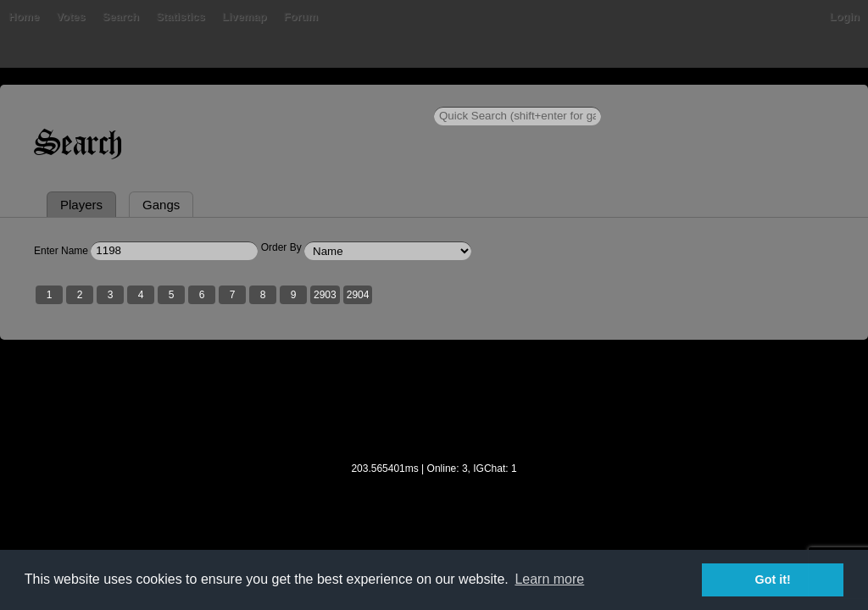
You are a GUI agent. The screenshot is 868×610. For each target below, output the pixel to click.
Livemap (299, 97)
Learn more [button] (549, 579)
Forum (354, 97)
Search (174, 97)
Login (835, 97)
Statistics (235, 97)
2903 (335, 375)
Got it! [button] (773, 579)
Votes (125, 97)
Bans (80, 97)
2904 (368, 375)
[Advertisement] (434, 492)
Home (34, 97)
